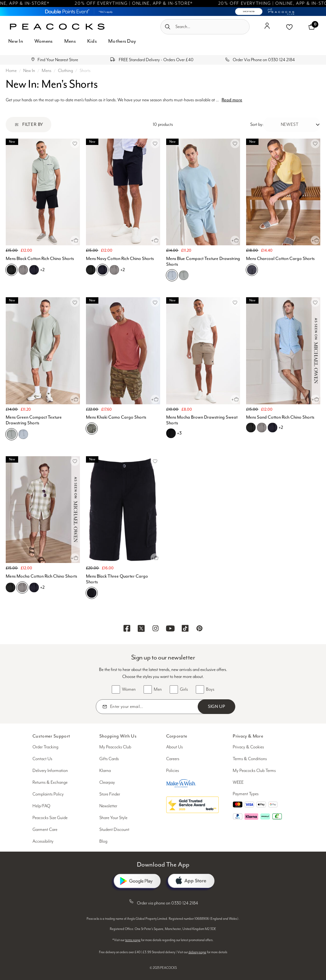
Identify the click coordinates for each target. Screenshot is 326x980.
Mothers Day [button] (122, 41)
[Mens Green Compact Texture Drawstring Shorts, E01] (11, 434)
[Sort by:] (292, 125)
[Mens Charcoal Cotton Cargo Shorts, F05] (252, 270)
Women (129, 689)
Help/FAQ (41, 806)
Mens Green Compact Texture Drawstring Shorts (34, 420)
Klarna (105, 771)
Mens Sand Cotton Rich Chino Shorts (280, 417)
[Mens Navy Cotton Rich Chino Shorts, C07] (103, 270)
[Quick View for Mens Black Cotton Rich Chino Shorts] (75, 240)
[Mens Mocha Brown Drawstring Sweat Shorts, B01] (171, 433)
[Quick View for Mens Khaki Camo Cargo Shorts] (155, 399)
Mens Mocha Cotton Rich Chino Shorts (41, 576)
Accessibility (43, 841)
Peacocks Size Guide (50, 818)
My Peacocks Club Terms (254, 771)
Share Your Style (113, 818)
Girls (184, 689)
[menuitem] (16, 45)
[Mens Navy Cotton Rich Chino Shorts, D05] (114, 270)
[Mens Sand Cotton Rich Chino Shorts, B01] (251, 428)
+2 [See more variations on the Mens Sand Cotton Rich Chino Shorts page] (281, 427)
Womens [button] (44, 41)
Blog (103, 841)
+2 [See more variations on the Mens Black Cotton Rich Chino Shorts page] (42, 270)
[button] (267, 28)
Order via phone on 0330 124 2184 (163, 902)
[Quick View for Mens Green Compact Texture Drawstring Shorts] (75, 399)
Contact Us (42, 759)
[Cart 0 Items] (312, 27)
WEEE (238, 782)
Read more (232, 100)
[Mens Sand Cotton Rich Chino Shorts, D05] (262, 428)
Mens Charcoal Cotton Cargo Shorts (280, 259)
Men (158, 689)
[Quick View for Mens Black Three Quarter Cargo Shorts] (155, 558)
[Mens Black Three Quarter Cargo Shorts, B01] (92, 593)
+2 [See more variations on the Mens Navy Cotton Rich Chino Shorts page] (123, 270)
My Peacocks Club (115, 747)
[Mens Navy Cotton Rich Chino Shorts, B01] (91, 270)
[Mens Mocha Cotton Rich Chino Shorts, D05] (22, 587)
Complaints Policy (48, 794)
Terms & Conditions (250, 759)
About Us (174, 747)
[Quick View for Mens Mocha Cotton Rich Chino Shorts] (75, 558)
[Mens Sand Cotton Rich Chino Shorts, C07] (273, 428)
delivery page (197, 952)
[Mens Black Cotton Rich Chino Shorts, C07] (34, 270)
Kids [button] (92, 41)
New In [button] (16, 41)
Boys (210, 689)
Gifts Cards (109, 759)
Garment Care (45, 830)
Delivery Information (50, 771)
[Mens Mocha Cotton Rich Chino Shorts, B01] (11, 587)
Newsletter (108, 806)
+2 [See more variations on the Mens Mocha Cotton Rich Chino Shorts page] (42, 587)
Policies (173, 771)
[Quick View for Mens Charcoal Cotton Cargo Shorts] (315, 240)
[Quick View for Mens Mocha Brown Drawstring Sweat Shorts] (235, 399)
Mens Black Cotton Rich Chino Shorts (40, 259)
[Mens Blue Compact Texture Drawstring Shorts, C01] (172, 275)
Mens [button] (70, 41)
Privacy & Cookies (248, 747)
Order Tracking (45, 747)
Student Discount (114, 830)
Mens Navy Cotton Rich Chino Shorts (120, 259)
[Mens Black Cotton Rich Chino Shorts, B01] (11, 270)
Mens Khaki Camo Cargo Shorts (116, 417)
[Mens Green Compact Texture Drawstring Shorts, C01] (23, 434)
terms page (133, 940)
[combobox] (205, 27)
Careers (173, 759)
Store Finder (110, 794)
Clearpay (107, 782)
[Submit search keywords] (168, 27)
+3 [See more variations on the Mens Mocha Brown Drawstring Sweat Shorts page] (179, 433)
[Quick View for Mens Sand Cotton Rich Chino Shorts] (315, 399)
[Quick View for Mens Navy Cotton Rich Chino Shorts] (155, 240)
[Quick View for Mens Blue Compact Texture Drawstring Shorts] (235, 240)
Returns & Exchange (50, 782)
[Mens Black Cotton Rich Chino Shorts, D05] (23, 270)
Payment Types (246, 794)
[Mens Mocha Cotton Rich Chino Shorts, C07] (34, 587)
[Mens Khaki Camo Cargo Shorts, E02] (92, 429)
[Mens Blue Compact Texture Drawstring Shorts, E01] (184, 275)
